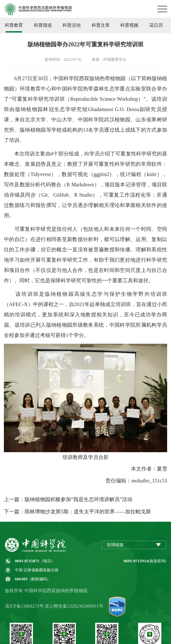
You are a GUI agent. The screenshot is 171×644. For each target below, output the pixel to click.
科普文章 (101, 25)
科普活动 (72, 25)
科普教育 (14, 25)
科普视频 (129, 25)
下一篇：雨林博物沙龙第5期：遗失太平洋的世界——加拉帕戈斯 (77, 512)
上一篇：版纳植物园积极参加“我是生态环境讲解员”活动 (68, 499)
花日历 (156, 25)
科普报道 (43, 25)
